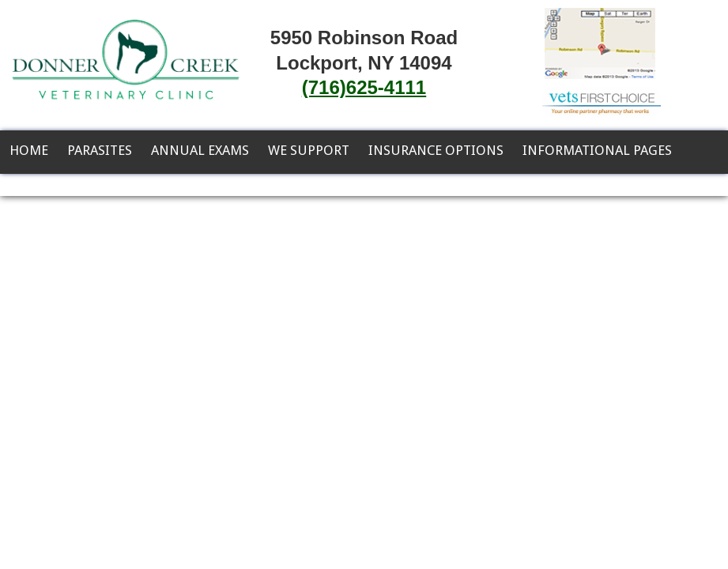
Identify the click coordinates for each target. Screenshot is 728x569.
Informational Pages (597, 150)
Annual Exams (200, 150)
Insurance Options (436, 150)
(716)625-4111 (364, 87)
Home (29, 150)
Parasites (100, 150)
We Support (309, 150)
